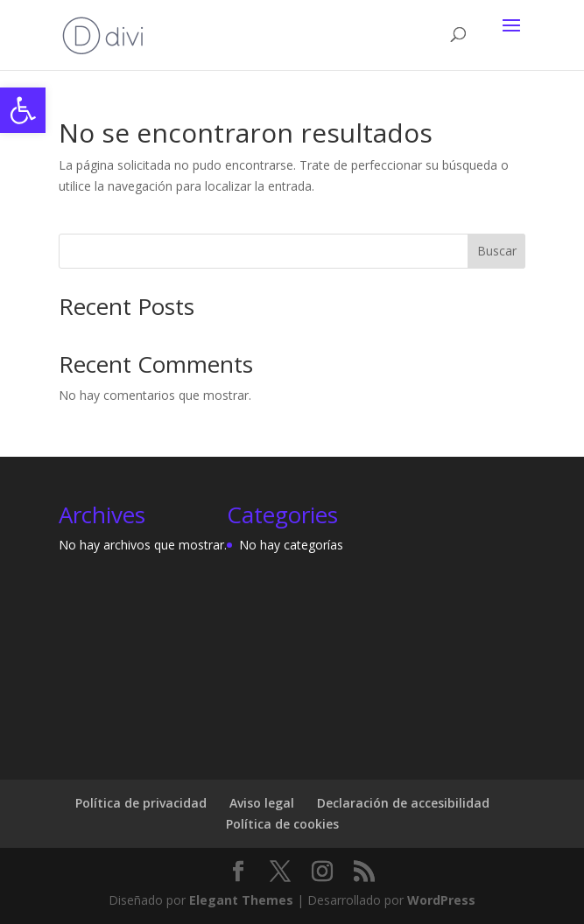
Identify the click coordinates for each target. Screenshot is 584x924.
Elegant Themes (241, 900)
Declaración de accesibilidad (403, 803)
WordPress (441, 900)
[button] (23, 110)
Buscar (497, 251)
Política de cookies (282, 824)
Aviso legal (262, 803)
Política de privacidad (141, 803)
